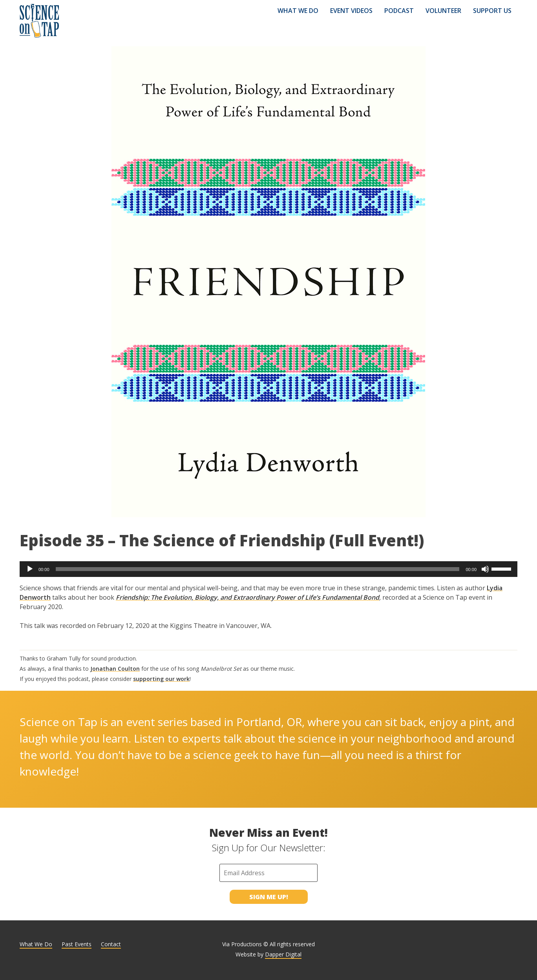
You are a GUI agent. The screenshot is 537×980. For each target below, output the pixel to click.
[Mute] (485, 569)
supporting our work (161, 679)
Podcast (399, 11)
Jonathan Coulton (115, 669)
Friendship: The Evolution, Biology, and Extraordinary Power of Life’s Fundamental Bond (247, 597)
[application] (268, 569)
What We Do (298, 11)
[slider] (258, 569)
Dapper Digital (283, 954)
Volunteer (443, 11)
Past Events (77, 944)
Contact (111, 944)
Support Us (492, 11)
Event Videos (351, 11)
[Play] (30, 569)
